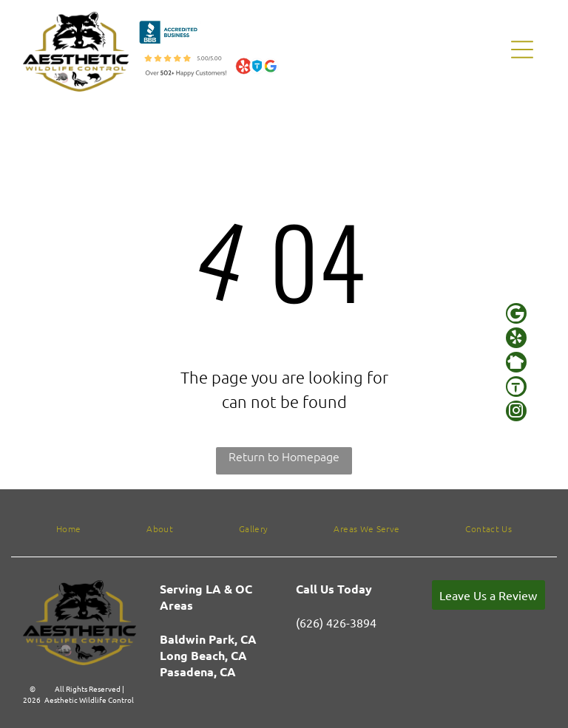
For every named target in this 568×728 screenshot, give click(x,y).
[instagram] (516, 413)
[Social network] (516, 364)
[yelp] (516, 340)
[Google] (516, 315)
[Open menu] (522, 50)
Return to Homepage (284, 456)
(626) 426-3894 (336, 622)
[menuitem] (68, 528)
